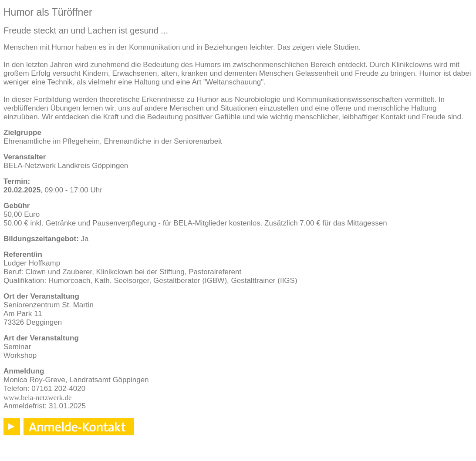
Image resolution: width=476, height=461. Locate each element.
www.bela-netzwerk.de (38, 397)
